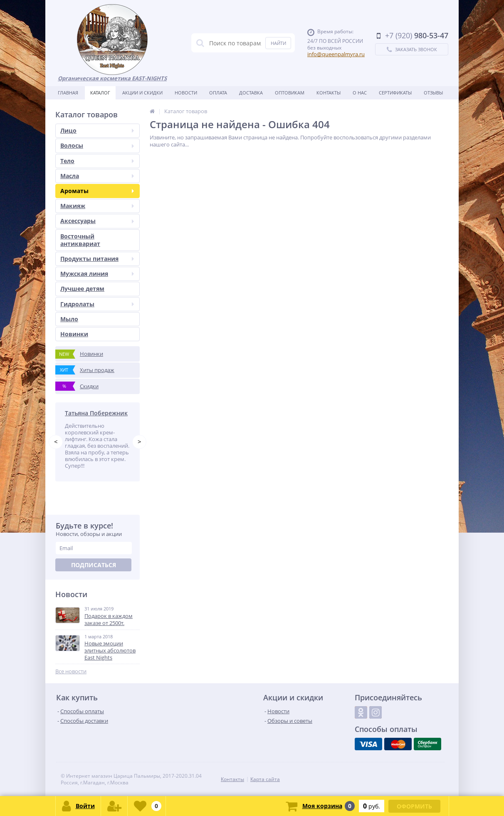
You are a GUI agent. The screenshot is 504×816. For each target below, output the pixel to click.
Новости (186, 93)
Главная (68, 93)
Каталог (100, 93)
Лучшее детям (82, 289)
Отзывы (433, 93)
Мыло (69, 319)
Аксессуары (97, 221)
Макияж (97, 206)
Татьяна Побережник (96, 413)
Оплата (218, 93)
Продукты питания (97, 259)
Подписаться (94, 565)
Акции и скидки (142, 93)
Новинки (74, 334)
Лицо (97, 130)
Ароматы (97, 191)
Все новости (71, 671)
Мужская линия (97, 274)
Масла (97, 176)
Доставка (251, 93)
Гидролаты (97, 304)
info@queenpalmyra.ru (336, 54)
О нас (360, 93)
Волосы (97, 145)
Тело (97, 161)
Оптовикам (290, 93)
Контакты (329, 93)
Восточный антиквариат (80, 240)
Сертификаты (395, 93)
